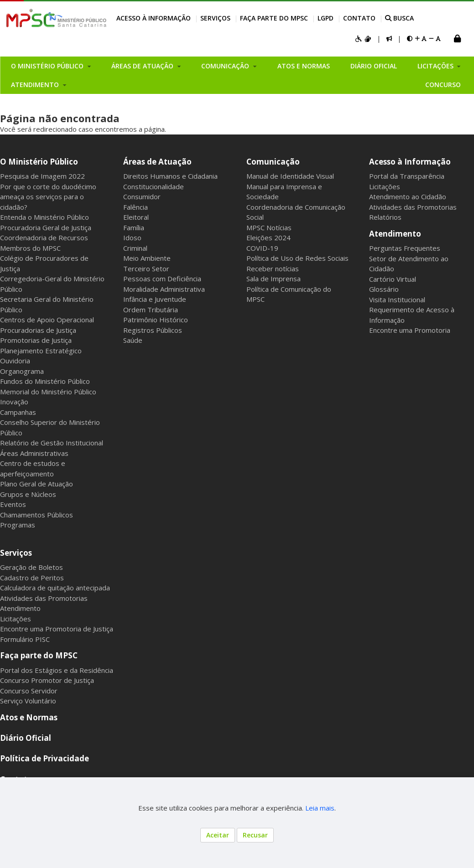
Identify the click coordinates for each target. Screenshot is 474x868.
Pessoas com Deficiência (162, 279)
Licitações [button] (436, 66)
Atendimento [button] (36, 85)
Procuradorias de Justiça (38, 330)
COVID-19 (262, 248)
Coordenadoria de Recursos (44, 238)
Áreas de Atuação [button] (143, 66)
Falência (135, 207)
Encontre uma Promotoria (410, 330)
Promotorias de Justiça (36, 340)
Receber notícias (273, 269)
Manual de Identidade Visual (290, 176)
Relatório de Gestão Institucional (52, 443)
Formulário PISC (25, 639)
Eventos (13, 504)
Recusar (255, 835)
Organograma (22, 371)
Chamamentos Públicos (36, 515)
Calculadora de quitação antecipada (55, 588)
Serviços (215, 18)
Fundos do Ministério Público (45, 381)
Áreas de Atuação (157, 162)
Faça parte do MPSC (274, 18)
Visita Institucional (397, 300)
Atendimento (395, 234)
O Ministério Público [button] (48, 66)
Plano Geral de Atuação (36, 484)
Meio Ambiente (147, 258)
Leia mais (320, 808)
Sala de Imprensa (273, 279)
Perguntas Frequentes (405, 248)
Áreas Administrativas (34, 453)
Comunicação (273, 162)
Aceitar (218, 835)
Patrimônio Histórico (156, 320)
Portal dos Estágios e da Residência (57, 670)
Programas (18, 525)
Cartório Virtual (393, 279)
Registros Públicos (153, 330)
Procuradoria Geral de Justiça (46, 227)
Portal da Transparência (407, 176)
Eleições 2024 (268, 238)
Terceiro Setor (146, 269)
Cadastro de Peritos (32, 578)
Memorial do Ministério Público (48, 392)
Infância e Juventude (155, 299)
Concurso (443, 85)
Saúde (133, 340)
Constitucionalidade (154, 186)
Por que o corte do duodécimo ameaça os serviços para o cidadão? (48, 197)
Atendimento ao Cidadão (408, 196)
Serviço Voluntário (28, 701)
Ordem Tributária (151, 310)
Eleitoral (136, 217)
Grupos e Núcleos (28, 494)
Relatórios (385, 217)
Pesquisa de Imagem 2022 (42, 176)
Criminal (135, 248)
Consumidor (142, 196)
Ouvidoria (15, 361)
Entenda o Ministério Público (44, 217)
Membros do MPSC (30, 248)
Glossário (384, 289)
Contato (359, 18)
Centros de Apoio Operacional (47, 320)
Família (134, 227)
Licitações (385, 186)
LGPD (326, 18)
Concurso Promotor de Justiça (47, 680)
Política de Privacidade (44, 758)
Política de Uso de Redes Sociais (297, 258)
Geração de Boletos (31, 567)
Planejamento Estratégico (41, 351)
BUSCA (399, 18)
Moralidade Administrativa (164, 289)
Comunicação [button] (226, 66)
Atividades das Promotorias (413, 207)
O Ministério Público (39, 162)
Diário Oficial (374, 66)
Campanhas (18, 412)
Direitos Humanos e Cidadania (170, 176)
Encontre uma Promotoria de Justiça (57, 629)
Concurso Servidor (29, 691)
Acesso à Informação (154, 18)
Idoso (132, 238)
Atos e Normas (304, 66)
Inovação (14, 402)
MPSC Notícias (269, 227)
